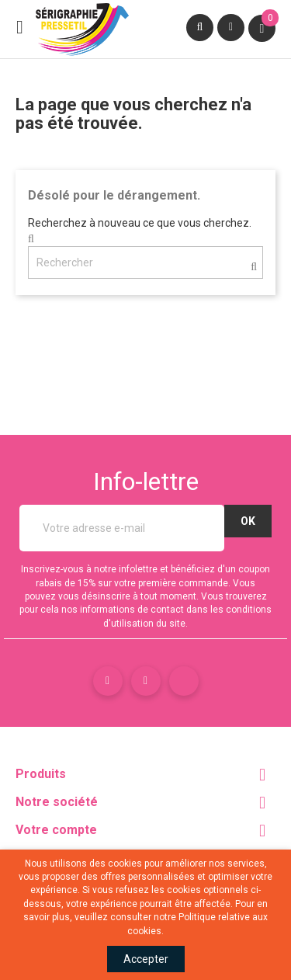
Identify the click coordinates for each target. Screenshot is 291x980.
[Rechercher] (145, 262)
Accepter (146, 959)
